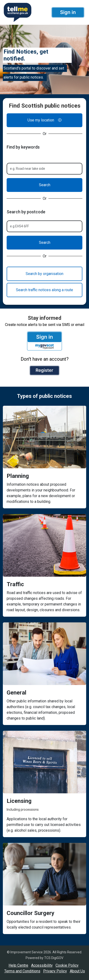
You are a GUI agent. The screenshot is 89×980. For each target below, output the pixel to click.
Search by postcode (26, 212)
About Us (77, 971)
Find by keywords (23, 147)
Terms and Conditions (22, 971)
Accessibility (42, 965)
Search (45, 185)
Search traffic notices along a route (44, 290)
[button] (68, 12)
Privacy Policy (55, 971)
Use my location (45, 120)
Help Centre (18, 965)
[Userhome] (17, 12)
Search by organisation (44, 274)
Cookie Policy (67, 965)
